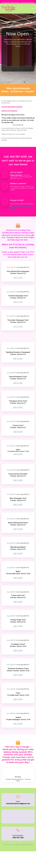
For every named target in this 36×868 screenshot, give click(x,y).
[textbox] (18, 243)
